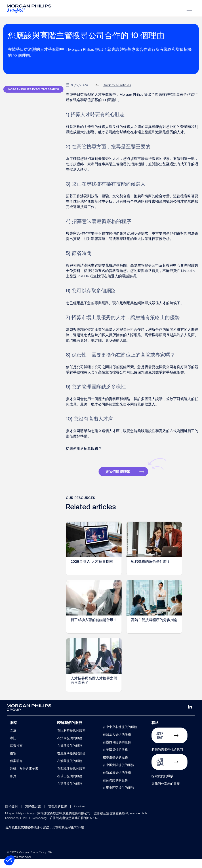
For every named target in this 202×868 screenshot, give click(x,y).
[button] (9, 860)
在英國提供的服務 (70, 793)
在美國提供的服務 (115, 759)
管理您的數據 (57, 815)
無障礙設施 (33, 815)
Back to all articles (117, 94)
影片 (13, 785)
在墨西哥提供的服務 (117, 751)
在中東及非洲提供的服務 (120, 736)
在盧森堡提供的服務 (71, 762)
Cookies (80, 815)
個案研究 (16, 770)
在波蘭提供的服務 (70, 770)
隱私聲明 (11, 815)
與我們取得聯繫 (118, 480)
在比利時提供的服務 (71, 739)
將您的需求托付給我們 (167, 758)
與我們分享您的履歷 (166, 793)
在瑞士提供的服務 (70, 785)
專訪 (13, 747)
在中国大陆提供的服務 (118, 774)
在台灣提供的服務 (115, 789)
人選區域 (160, 771)
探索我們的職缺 (162, 785)
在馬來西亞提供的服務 (118, 797)
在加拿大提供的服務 (117, 743)
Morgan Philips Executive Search (33, 98)
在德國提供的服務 (70, 754)
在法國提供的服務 (70, 747)
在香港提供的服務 (115, 766)
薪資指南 (16, 754)
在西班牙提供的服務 (71, 777)
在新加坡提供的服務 (117, 781)
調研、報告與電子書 (24, 777)
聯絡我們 (160, 744)
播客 (13, 762)
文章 (13, 739)
